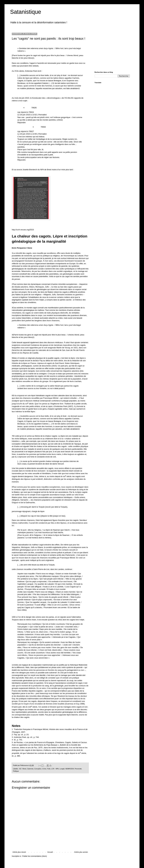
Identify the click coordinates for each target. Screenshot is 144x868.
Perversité (78, 769)
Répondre (22, 123)
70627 (31, 131)
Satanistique (26, 12)
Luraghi (62, 769)
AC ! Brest (23, 769)
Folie (49, 769)
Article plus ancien (81, 852)
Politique (16, 771)
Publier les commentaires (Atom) (35, 856)
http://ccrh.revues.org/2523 (23, 230)
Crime (44, 769)
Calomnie (30, 769)
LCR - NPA (55, 769)
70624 (31, 112)
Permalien (43, 115)
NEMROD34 (70, 769)
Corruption (38, 769)
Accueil (50, 852)
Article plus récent (19, 852)
